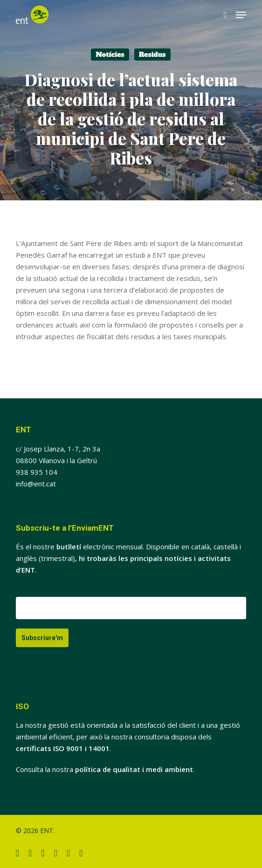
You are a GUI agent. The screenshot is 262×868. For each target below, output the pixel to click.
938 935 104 (37, 472)
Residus (152, 55)
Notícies (110, 55)
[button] (241, 15)
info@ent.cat (36, 484)
